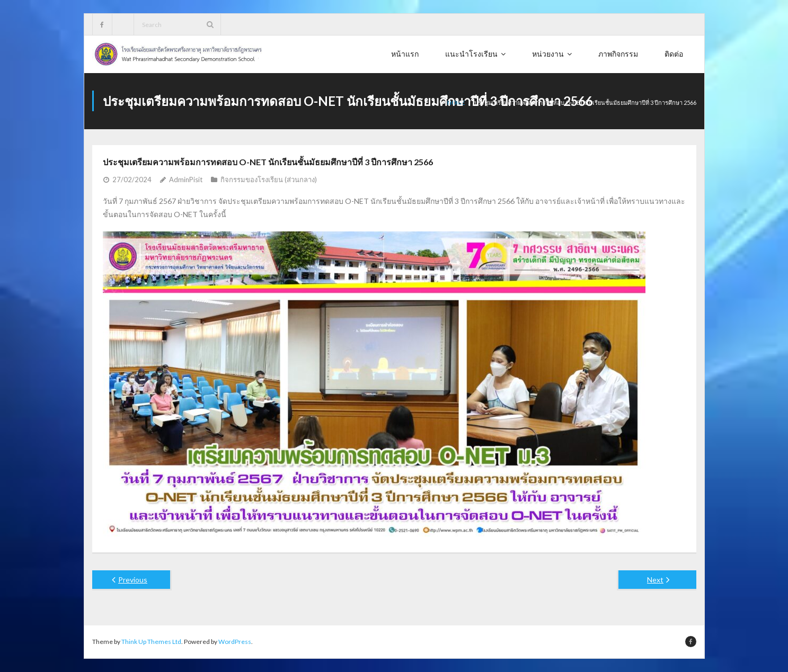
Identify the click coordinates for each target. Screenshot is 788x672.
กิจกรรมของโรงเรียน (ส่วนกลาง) (269, 180)
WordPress (235, 642)
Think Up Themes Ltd (151, 642)
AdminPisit (186, 180)
